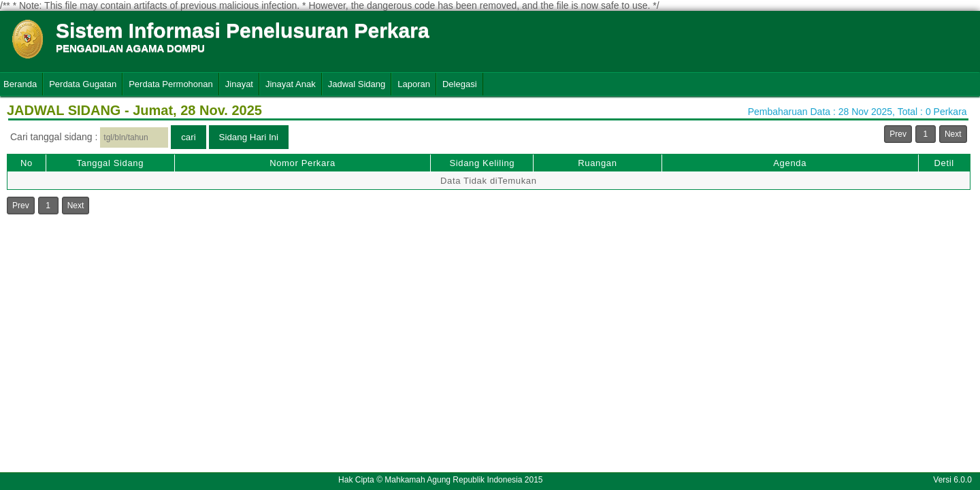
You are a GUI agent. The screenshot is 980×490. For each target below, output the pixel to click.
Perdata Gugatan (83, 84)
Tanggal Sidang (110, 163)
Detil (944, 163)
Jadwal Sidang (357, 84)
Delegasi (460, 84)
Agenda (790, 163)
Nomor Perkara (303, 163)
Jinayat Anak (291, 84)
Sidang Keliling (482, 163)
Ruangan (597, 163)
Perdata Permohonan (171, 84)
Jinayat (239, 84)
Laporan (414, 84)
